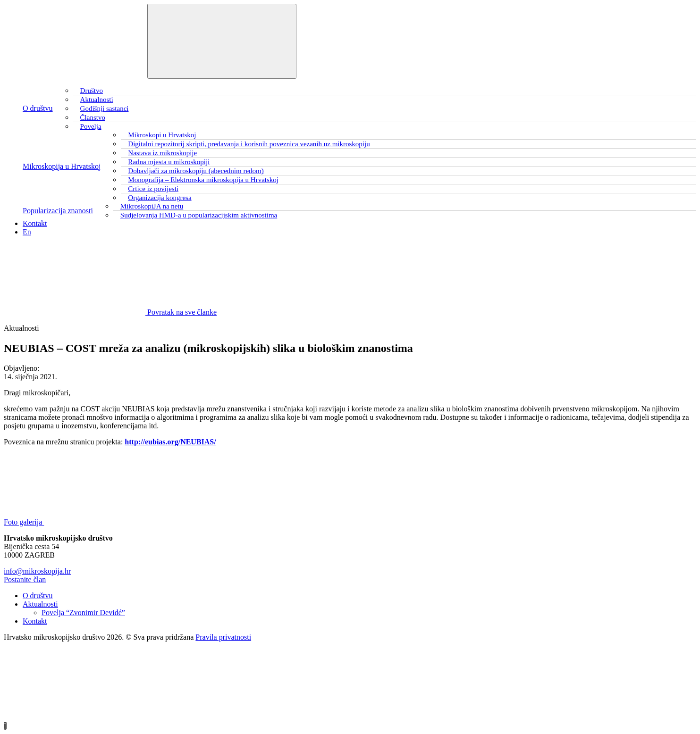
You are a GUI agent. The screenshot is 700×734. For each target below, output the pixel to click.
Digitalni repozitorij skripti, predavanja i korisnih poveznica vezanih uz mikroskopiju (249, 144)
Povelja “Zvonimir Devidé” (83, 613)
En (27, 232)
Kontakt (35, 223)
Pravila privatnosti (223, 637)
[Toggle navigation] (222, 41)
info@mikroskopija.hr (37, 571)
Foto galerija (95, 522)
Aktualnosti (40, 604)
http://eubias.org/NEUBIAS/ (170, 442)
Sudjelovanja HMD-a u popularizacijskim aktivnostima (199, 215)
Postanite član (25, 580)
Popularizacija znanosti (58, 211)
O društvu (38, 108)
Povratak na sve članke (110, 312)
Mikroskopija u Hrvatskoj (62, 166)
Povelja (91, 126)
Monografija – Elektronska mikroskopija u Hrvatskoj (203, 180)
